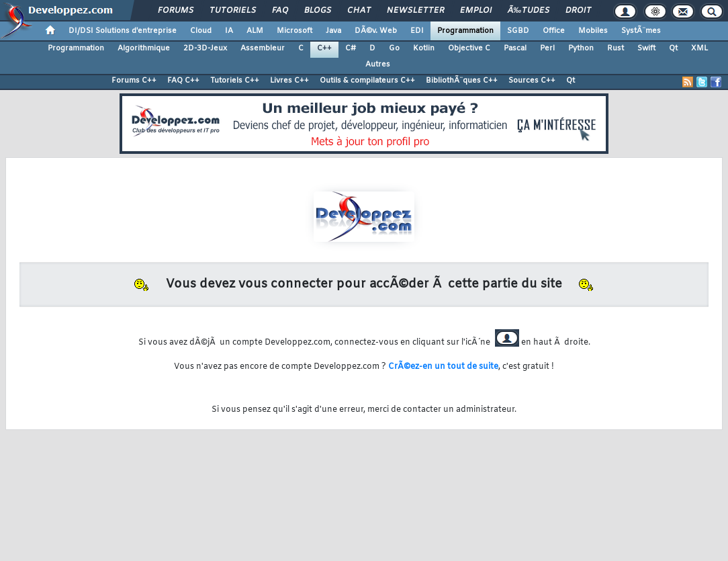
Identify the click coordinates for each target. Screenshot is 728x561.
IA (229, 31)
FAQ (280, 11)
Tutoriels (233, 11)
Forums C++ (134, 81)
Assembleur (263, 48)
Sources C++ (532, 81)
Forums (176, 11)
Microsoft (294, 31)
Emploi (476, 11)
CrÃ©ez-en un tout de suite (443, 367)
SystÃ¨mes (641, 31)
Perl (547, 48)
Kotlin (424, 48)
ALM (255, 31)
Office (554, 31)
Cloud (201, 31)
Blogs (318, 11)
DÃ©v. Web (376, 31)
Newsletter (415, 11)
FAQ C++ (183, 81)
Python (581, 48)
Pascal (515, 48)
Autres (378, 64)
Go (394, 48)
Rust (616, 48)
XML (699, 48)
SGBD (518, 31)
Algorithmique (144, 48)
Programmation (465, 31)
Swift (646, 48)
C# (351, 48)
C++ (324, 48)
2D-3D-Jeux (205, 48)
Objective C (469, 48)
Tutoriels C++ (235, 81)
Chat (359, 11)
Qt (673, 48)
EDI (417, 31)
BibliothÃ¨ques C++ (462, 81)
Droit (578, 11)
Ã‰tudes (529, 11)
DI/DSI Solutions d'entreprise (123, 31)
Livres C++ (289, 81)
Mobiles (593, 31)
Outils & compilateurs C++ (367, 81)
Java (333, 31)
